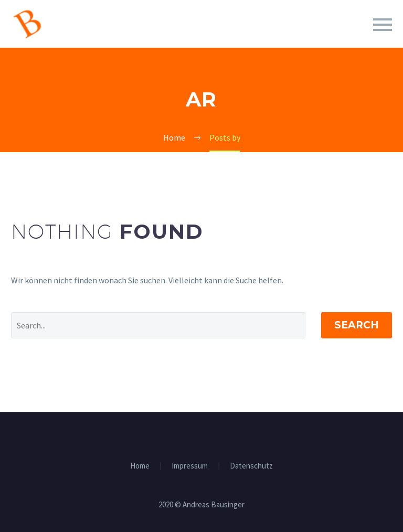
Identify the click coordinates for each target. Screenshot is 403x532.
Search (357, 325)
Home (140, 466)
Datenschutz (251, 466)
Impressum (190, 466)
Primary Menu (383, 25)
